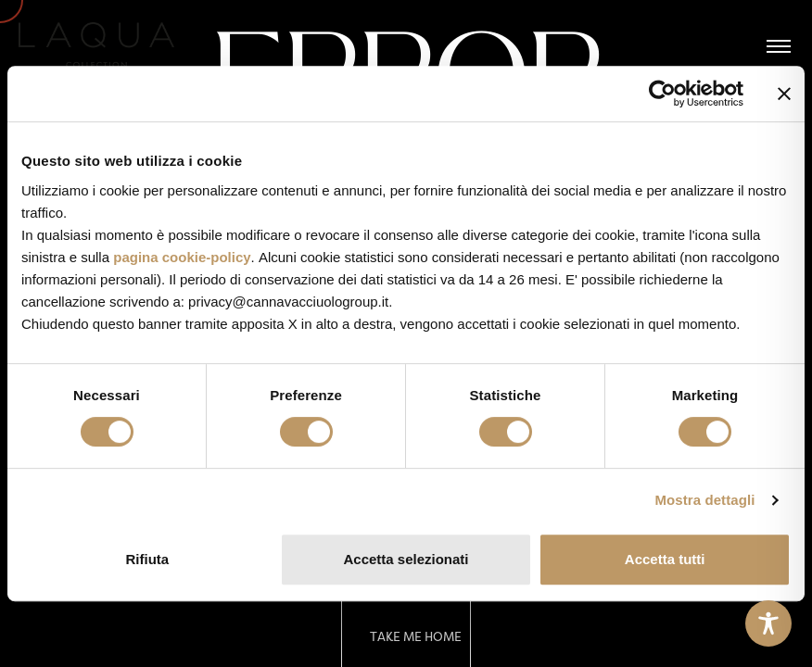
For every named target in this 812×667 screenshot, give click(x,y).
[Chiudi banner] (784, 94)
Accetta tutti (665, 559)
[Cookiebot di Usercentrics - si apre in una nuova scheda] (662, 94)
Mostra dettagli (704, 500)
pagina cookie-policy (182, 257)
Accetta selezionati (406, 559)
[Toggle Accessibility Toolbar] (768, 623)
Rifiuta (147, 559)
